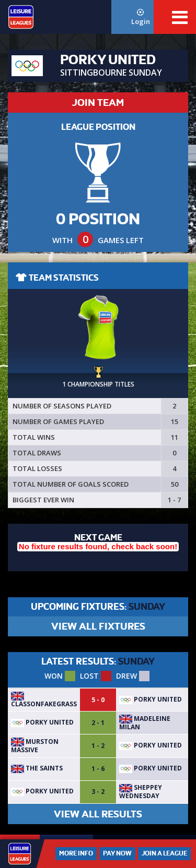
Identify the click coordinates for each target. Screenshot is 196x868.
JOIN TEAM (98, 103)
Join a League (164, 853)
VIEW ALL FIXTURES (98, 626)
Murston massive (35, 746)
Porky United (151, 699)
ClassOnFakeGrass (44, 700)
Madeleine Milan (145, 723)
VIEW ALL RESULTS (98, 814)
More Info (76, 853)
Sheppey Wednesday (141, 792)
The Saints (37, 768)
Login (140, 17)
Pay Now (117, 853)
